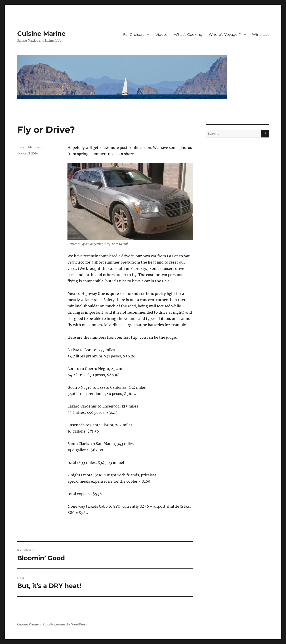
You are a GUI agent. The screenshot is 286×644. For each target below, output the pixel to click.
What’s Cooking (188, 35)
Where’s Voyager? (225, 35)
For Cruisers (134, 35)
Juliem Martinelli (30, 147)
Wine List (260, 35)
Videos (162, 35)
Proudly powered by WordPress (65, 624)
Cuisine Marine (41, 34)
